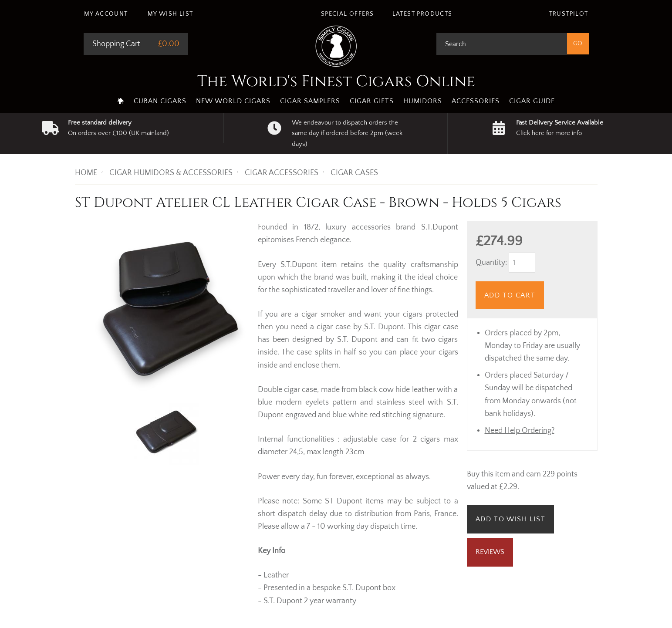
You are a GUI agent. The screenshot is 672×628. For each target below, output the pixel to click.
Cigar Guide (532, 101)
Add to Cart (510, 295)
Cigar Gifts (372, 101)
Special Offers (348, 14)
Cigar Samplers (310, 101)
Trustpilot (569, 14)
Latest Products (422, 14)
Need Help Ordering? (520, 431)
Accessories (476, 101)
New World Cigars (233, 101)
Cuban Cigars (160, 101)
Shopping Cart (116, 44)
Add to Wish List (511, 519)
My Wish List (171, 14)
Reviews (490, 552)
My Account (106, 14)
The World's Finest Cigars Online (336, 81)
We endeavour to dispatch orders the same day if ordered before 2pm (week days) (347, 133)
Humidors (423, 101)
